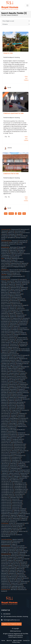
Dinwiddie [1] (26, 318)
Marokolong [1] (5, 389)
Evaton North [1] (5, 331)
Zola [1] (3, 239)
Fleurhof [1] (17, 565)
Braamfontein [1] (25, 556)
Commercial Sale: (6, 229)
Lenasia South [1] (14, 242)
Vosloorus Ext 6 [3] (6, 507)
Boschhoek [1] (15, 300)
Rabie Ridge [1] (13, 423)
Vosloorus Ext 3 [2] (18, 504)
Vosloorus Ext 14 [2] (6, 585)
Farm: (3, 258)
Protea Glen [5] (5, 252)
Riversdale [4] (12, 578)
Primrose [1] (14, 422)
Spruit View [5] (6, 464)
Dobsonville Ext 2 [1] (16, 320)
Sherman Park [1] (22, 265)
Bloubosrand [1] (16, 229)
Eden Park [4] (24, 322)
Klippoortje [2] (14, 250)
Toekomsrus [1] (19, 472)
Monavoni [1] (11, 399)
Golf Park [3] (16, 342)
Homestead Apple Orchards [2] (10, 528)
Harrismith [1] (5, 242)
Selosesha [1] (15, 451)
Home (3, 641)
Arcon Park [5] (11, 286)
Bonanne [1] (13, 299)
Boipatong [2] (5, 296)
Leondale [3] (5, 378)
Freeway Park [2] (13, 336)
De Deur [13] (13, 315)
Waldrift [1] (23, 509)
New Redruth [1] (21, 402)
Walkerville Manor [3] (7, 512)
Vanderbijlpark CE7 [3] (8, 255)
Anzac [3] (4, 286)
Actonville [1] (23, 280)
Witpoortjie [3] (5, 520)
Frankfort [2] (5, 336)
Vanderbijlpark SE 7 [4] (20, 493)
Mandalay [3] (12, 386)
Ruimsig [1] (21, 436)
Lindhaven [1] (5, 381)
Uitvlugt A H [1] (16, 273)
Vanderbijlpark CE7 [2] (20, 486)
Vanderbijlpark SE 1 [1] (21, 491)
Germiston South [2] (22, 339)
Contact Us (26, 641)
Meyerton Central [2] (23, 393)
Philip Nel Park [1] (6, 417)
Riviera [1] (20, 578)
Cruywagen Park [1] (6, 312)
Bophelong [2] (21, 299)
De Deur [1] (14, 260)
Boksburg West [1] (17, 297)
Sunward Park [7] (14, 467)
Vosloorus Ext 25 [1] (17, 585)
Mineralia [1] (25, 396)
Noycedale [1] (21, 405)
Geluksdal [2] (5, 339)
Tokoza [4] (27, 472)
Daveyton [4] (19, 313)
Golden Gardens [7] (7, 342)
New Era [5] (19, 551)
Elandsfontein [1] (6, 564)
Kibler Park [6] (5, 365)
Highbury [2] (5, 352)
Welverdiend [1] (15, 514)
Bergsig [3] (22, 247)
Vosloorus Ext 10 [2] (6, 501)
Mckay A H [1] (14, 391)
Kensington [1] (20, 363)
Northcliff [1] (4, 405)
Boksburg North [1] (6, 297)
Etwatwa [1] (15, 330)
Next (20, 213)
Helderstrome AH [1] (7, 527)
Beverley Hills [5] (18, 291)
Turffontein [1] (17, 477)
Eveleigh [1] (14, 333)
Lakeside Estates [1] (14, 373)
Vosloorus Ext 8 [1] (6, 509)
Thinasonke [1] (5, 470)
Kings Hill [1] (13, 365)
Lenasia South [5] (21, 376)
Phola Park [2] (21, 417)
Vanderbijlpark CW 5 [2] (21, 489)
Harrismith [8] (17, 349)
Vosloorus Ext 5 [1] (17, 506)
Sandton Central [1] (6, 439)
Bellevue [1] (24, 288)
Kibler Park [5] (20, 569)
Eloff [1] (26, 523)
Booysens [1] (15, 548)
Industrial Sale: (5, 270)
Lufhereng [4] (5, 384)
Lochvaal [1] (19, 381)
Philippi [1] (14, 417)
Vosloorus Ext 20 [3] (7, 504)
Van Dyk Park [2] (6, 481)
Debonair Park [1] (21, 315)
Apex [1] (13, 546)
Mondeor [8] (19, 399)
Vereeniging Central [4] (8, 494)
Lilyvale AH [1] (15, 380)
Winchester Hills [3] (13, 517)
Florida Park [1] (25, 565)
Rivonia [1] (26, 578)
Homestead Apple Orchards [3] (10, 354)
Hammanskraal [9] (23, 567)
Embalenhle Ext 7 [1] (6, 328)
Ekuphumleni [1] (14, 323)
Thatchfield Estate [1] (16, 468)
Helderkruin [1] (6, 351)
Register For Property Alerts (11, 624)
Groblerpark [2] (23, 344)
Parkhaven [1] (23, 414)
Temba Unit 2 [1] (25, 581)
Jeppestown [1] (23, 359)
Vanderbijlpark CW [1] (7, 488)
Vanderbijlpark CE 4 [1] (21, 485)
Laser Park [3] (5, 551)
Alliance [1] (22, 554)
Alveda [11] (19, 284)
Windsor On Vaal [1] (7, 519)
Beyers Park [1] (5, 292)
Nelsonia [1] (25, 263)
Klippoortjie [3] (25, 367)
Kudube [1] (20, 370)
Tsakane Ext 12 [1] (24, 473)
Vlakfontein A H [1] (6, 499)
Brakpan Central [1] (6, 304)
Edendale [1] (23, 562)
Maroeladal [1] (25, 388)
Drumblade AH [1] (6, 322)
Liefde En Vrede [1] (6, 380)
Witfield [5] (14, 588)
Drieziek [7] (25, 320)
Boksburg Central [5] (7, 541)
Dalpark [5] (12, 313)
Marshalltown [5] (14, 572)
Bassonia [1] (15, 241)
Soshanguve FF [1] (20, 455)
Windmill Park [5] (6, 588)
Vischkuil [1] (11, 496)
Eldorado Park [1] (22, 325)
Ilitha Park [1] (5, 357)
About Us (9, 641)
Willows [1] (4, 517)
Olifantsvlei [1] (21, 407)
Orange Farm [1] (6, 236)
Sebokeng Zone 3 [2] (20, 447)
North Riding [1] (20, 404)
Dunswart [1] (12, 549)
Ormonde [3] (25, 410)
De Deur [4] (12, 523)
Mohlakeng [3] (22, 397)
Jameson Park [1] (13, 359)
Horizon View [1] (17, 355)
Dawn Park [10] (25, 559)
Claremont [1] (21, 309)
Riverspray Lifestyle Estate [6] (9, 433)
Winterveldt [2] (17, 519)
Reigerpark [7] (14, 252)
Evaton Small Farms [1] (16, 331)
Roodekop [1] (5, 580)
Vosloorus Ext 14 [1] (17, 501)
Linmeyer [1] (12, 381)
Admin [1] (4, 281)
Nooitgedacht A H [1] (7, 530)
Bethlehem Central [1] (7, 291)
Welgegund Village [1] (19, 267)
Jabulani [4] (5, 359)
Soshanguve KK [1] (16, 457)
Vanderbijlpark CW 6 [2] (8, 491)
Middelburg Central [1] (15, 271)
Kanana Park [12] (6, 362)
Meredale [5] (5, 573)
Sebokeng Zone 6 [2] (7, 449)
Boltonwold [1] (5, 299)
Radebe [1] (21, 423)
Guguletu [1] (23, 346)
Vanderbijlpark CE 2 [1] (20, 483)
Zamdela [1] (24, 520)
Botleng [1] (23, 300)
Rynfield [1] (4, 591)
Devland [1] (4, 560)
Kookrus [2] (13, 570)
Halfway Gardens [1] (13, 347)
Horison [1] (18, 233)
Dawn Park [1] (17, 275)
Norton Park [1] (12, 405)
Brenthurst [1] (5, 249)
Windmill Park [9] (15, 257)
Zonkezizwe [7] (13, 522)
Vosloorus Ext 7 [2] (17, 507)
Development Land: (7, 241)
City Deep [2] (5, 549)
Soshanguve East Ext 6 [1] (8, 455)
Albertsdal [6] (25, 283)
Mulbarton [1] (5, 401)
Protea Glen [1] (23, 236)
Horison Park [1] (25, 233)
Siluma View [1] (5, 452)
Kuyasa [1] (15, 372)
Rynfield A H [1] (12, 438)
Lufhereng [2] (5, 572)
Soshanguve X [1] (17, 460)
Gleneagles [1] (11, 341)
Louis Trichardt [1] (6, 263)
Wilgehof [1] (14, 515)
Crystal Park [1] (16, 559)
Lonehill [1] (15, 383)
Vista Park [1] (18, 255)
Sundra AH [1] (13, 465)
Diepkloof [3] (21, 317)
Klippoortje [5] (16, 367)
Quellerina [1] (5, 423)
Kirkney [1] (19, 365)
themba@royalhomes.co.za (12, 620)
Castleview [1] (5, 309)
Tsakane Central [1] (14, 473)
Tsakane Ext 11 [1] (6, 583)
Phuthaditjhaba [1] (15, 418)
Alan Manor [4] (6, 283)
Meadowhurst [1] (23, 391)
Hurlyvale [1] (26, 355)
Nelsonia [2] (13, 402)
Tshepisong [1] (15, 583)
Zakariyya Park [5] (15, 520)
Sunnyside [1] (5, 467)
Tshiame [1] (12, 244)
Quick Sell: (4, 275)
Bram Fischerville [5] (7, 305)
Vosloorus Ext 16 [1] (6, 502)
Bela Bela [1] (8, 258)
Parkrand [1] (22, 575)
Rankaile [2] (5, 578)
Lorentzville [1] (12, 234)
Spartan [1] (4, 238)
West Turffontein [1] (25, 514)
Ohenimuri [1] (13, 407)
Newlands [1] (5, 404)
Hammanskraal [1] (20, 231)
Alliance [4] (12, 284)
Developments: (6, 247)
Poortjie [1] (4, 265)
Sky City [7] (21, 452)
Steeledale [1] (23, 552)
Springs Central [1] (21, 238)
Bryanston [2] (16, 543)
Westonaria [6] (5, 257)
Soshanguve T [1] (6, 459)
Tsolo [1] (10, 477)
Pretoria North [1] (6, 422)
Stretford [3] (22, 464)
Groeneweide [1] (15, 346)
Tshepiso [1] (24, 475)
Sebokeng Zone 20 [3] (7, 447)
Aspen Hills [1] (19, 286)
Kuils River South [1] (6, 372)
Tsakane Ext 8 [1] (15, 475)
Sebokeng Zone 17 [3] (19, 446)
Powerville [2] (22, 420)
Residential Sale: (6, 280)
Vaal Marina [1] (14, 478)
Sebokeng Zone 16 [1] (7, 446)
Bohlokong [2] (19, 294)
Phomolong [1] (5, 418)
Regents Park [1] (22, 426)
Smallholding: (5, 523)
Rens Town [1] (5, 428)
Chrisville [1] (21, 557)
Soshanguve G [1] (6, 457)
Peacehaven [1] (22, 590)
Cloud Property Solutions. (16, 637)
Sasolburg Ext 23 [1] (6, 441)
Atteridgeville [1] (6, 288)
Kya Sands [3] (20, 549)
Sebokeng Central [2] (17, 443)
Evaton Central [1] (24, 330)
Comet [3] (4, 310)
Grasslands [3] (5, 344)
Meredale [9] (5, 393)
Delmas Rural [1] (25, 229)
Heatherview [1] (25, 349)
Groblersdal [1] (5, 346)
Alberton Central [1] (16, 283)
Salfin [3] (19, 438)
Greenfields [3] (14, 344)
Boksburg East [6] (6, 548)
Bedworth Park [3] (16, 288)
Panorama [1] (15, 414)
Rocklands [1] (21, 433)
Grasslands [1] (5, 250)
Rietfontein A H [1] (12, 265)
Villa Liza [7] (4, 496)
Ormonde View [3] (6, 412)
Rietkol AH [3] (14, 531)
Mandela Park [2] (21, 386)
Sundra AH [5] (5, 533)
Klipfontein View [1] (6, 367)
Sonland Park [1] (6, 454)
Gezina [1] (4, 341)
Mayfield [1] (21, 389)
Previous (11, 213)
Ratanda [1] (4, 426)
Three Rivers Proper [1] (8, 472)
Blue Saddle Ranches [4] (8, 294)
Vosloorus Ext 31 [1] (6, 506)
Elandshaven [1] (23, 323)
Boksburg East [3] (18, 541)
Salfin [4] (21, 252)
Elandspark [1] (5, 325)
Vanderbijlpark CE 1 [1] (7, 483)
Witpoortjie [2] (22, 588)
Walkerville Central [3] (17, 586)
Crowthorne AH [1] (24, 310)
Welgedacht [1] (5, 514)
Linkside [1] (5, 234)
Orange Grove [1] (16, 410)
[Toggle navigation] (27, 5)
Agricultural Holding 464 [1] (22, 281)
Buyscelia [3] (13, 307)
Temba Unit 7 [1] (5, 468)
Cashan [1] (20, 307)
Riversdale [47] (12, 431)
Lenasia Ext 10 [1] (11, 376)
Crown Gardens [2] (13, 310)
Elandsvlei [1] (13, 325)
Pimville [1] (4, 577)
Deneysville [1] (23, 241)
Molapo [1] (4, 399)
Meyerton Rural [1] (16, 263)
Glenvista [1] (19, 341)
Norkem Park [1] (5, 575)
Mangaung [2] (16, 388)
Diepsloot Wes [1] (17, 318)
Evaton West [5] (5, 333)
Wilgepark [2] (21, 515)
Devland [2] (5, 231)
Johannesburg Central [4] (8, 360)
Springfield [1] (12, 238)
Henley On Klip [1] (19, 262)
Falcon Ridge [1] (22, 333)
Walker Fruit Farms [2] (7, 510)
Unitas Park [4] (5, 478)
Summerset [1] (5, 465)
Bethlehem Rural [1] (17, 258)
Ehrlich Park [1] (5, 323)
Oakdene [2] (5, 407)
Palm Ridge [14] (16, 412)
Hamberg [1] (14, 567)
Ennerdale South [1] (6, 330)
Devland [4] (13, 317)
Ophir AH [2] (12, 409)
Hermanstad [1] (26, 351)
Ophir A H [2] (5, 409)
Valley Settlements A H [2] (16, 480)
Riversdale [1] (5, 244)
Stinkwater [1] (14, 464)
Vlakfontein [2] (5, 497)
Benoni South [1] (14, 270)
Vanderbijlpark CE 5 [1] (7, 486)
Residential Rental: (6, 554)
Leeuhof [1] (22, 375)
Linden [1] (22, 380)
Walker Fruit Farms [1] (7, 267)
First (6, 213)
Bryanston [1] (5, 557)
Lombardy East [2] (6, 383)
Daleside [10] (5, 313)
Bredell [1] (25, 305)
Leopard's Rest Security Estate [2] (18, 378)
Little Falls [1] (14, 590)
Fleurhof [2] (10, 334)
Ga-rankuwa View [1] (21, 338)
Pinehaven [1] (24, 418)
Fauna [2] (4, 334)
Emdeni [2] (15, 328)
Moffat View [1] (14, 397)
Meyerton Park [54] (6, 394)
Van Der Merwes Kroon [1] (8, 535)
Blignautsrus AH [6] (15, 292)
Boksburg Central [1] (15, 296)
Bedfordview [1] (14, 247)
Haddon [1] (4, 347)
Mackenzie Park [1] (14, 384)
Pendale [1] (14, 415)
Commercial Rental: (7, 539)
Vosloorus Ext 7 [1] (6, 586)
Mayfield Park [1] (6, 391)
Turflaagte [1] (25, 477)
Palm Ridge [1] (15, 236)
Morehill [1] (19, 234)
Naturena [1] (20, 573)
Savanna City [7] (6, 443)
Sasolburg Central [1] (18, 439)
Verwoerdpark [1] (20, 494)
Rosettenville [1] (5, 436)
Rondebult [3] (5, 435)
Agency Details (17, 641)
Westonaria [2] (6, 515)
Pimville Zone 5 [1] (12, 577)
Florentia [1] (17, 334)
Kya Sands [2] (5, 271)
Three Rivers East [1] (24, 470)
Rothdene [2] (14, 436)
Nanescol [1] (18, 401)
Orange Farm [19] (6, 410)
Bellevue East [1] (6, 289)
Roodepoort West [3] (24, 435)
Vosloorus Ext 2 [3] (17, 502)
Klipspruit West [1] (13, 368)
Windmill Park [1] (6, 246)
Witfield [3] (24, 519)
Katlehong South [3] (16, 362)
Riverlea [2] (4, 431)
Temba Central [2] (15, 581)
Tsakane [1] (5, 473)
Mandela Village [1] (6, 388)
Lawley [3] (16, 375)
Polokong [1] (5, 420)
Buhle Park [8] (5, 307)
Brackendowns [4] (15, 302)
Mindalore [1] (13, 573)
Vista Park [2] (19, 496)
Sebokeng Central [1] (17, 254)
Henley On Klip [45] (15, 351)
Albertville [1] (5, 284)
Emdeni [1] (4, 565)
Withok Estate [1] (6, 536)
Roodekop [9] (13, 435)
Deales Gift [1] (13, 249)
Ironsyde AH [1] (20, 357)
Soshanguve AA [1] (16, 454)
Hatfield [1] (4, 233)
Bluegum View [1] (6, 260)
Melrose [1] (22, 572)
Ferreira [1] (20, 249)
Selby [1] (25, 551)
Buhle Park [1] (13, 557)
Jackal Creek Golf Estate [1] (9, 569)
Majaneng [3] (24, 384)
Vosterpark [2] (16, 509)
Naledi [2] (12, 401)
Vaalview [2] (5, 480)
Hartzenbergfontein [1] (7, 262)
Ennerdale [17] (23, 328)
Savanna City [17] (6, 254)
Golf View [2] (24, 342)
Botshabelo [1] (5, 302)
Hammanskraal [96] (7, 349)
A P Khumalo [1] (15, 280)
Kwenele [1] (22, 372)
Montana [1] (26, 399)
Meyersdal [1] (13, 393)
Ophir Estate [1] (20, 409)
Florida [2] (24, 334)
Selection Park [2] (6, 451)
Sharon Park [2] (24, 451)
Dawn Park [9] (5, 315)
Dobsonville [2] (6, 320)
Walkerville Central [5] (20, 510)
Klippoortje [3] (5, 570)
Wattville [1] (24, 512)
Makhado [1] (5, 386)
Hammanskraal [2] (6, 276)
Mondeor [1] (21, 250)
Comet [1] (10, 275)
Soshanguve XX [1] (6, 462)
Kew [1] (26, 363)
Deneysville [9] (5, 317)
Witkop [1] (4, 268)
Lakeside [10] (5, 373)
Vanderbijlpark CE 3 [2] (7, 485)
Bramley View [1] (17, 305)
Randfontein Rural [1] (20, 425)
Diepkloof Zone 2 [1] (7, 318)
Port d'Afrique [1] (13, 420)
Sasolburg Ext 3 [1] (17, 441)
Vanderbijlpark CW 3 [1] (8, 489)
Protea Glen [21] (22, 422)
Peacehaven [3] (6, 415)
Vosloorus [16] (15, 499)
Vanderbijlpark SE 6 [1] (7, 493)
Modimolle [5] (5, 397)
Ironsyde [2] (12, 357)
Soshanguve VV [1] (6, 460)
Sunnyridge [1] (22, 465)
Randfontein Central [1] (7, 425)
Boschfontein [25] (6, 300)
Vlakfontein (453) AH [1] (16, 497)
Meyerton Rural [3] (17, 394)
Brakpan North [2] (17, 304)
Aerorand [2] (11, 281)
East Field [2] (16, 562)
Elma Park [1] (5, 326)
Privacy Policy (16, 642)
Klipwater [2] (5, 370)
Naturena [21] (5, 402)
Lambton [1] (23, 373)
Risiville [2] (22, 430)
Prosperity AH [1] (6, 531)
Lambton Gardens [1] (7, 375)
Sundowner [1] (5, 581)
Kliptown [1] (21, 368)
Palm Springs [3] (6, 414)
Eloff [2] (11, 326)
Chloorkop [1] (23, 548)
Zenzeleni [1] (5, 522)
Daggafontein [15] (17, 312)
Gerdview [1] (13, 339)
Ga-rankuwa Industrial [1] (8, 338)
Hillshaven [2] (13, 352)
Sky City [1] (12, 580)
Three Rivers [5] (14, 470)
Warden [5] (17, 512)
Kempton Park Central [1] (8, 363)
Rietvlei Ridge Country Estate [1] (10, 430)
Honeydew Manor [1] (7, 355)
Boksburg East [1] (15, 556)
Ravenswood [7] (13, 426)
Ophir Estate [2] (17, 530)
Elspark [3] (17, 326)
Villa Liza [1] (19, 244)
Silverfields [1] (14, 452)
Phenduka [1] (21, 415)
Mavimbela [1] (14, 389)
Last (24, 213)
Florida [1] (11, 231)
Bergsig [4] (24, 289)
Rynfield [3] (4, 438)
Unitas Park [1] (13, 533)
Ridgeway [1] (13, 428)
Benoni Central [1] (15, 289)
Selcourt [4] (27, 254)
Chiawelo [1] (13, 309)
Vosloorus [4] (23, 583)
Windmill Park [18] (23, 517)
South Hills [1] (15, 462)
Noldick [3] (12, 404)
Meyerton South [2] (6, 396)
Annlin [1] (25, 284)
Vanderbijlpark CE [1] (16, 481)
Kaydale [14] (26, 362)
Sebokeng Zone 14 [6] (20, 444)
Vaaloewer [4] (23, 478)
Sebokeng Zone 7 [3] (19, 449)
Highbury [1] (11, 233)
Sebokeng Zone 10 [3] (7, 444)
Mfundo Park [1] (16, 396)
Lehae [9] (4, 376)
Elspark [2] (24, 564)
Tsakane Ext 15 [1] (6, 475)
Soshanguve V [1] (16, 459)
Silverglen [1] (5, 552)
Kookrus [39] (12, 370)
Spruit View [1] (19, 580)
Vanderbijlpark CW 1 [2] (20, 488)
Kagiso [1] (19, 360)
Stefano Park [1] (23, 531)
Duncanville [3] (15, 322)
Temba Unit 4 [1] (23, 467)
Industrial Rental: (6, 546)
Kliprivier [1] (4, 368)
